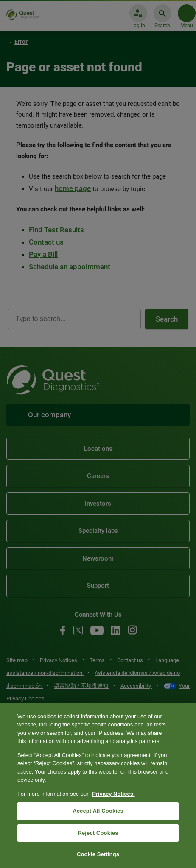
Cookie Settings (98, 854)
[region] (98, 785)
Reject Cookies (98, 833)
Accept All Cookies (98, 811)
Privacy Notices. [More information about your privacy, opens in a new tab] (113, 794)
